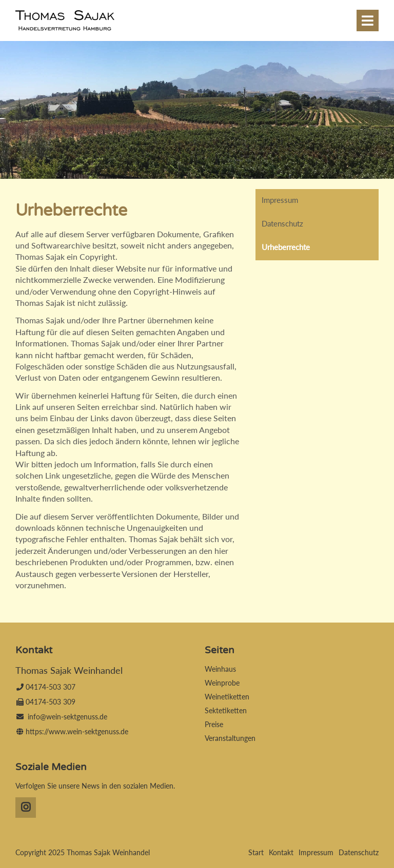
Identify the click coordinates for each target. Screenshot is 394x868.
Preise (214, 724)
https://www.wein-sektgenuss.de (77, 731)
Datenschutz (282, 223)
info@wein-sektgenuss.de (67, 717)
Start (256, 852)
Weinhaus (220, 669)
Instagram (26, 808)
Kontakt (281, 852)
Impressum (280, 200)
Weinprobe (222, 683)
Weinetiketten (227, 697)
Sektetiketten (226, 710)
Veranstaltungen (230, 738)
